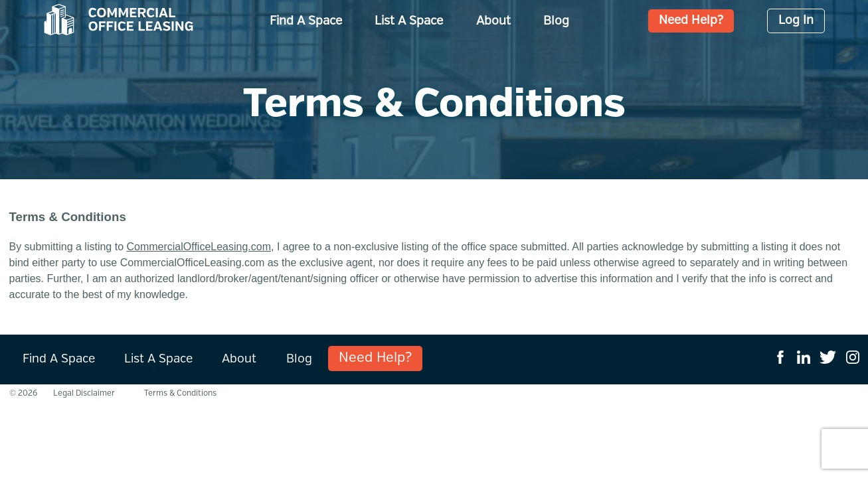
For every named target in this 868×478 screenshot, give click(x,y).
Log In (796, 21)
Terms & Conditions (180, 393)
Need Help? (691, 21)
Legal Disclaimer (84, 393)
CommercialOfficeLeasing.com (199, 247)
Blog (556, 21)
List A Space (409, 21)
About (493, 21)
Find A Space (306, 21)
